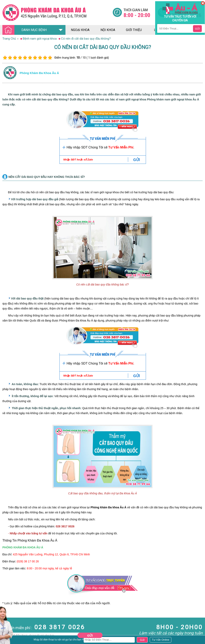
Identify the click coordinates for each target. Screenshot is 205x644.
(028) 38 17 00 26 (28, 561)
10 (50, 58)
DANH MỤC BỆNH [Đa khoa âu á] (26, 30)
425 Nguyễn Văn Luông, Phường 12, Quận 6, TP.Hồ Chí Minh (51, 554)
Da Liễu (5, 641)
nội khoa (108, 30)
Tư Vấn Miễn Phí (121, 147)
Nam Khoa (7, 626)
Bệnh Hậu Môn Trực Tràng (13, 632)
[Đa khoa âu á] (57, 13)
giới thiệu (134, 30)
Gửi (90, 635)
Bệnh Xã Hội (8, 637)
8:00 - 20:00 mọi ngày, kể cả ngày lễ (49, 568)
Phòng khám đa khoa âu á (39, 73)
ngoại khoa (80, 30)
